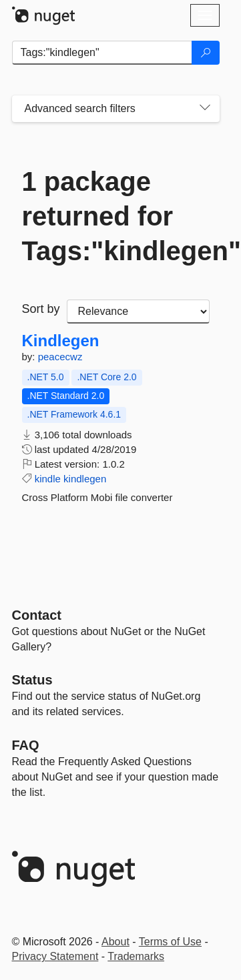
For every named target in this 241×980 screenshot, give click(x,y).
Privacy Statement (55, 956)
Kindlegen (61, 341)
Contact (37, 615)
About (115, 942)
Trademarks (136, 956)
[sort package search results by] (138, 312)
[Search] (206, 53)
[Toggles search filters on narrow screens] (205, 109)
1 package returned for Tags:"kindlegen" (116, 216)
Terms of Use (170, 942)
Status (32, 680)
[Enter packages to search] (102, 53)
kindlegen (85, 479)
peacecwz (60, 357)
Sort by (41, 309)
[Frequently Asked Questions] (26, 745)
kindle (48, 479)
